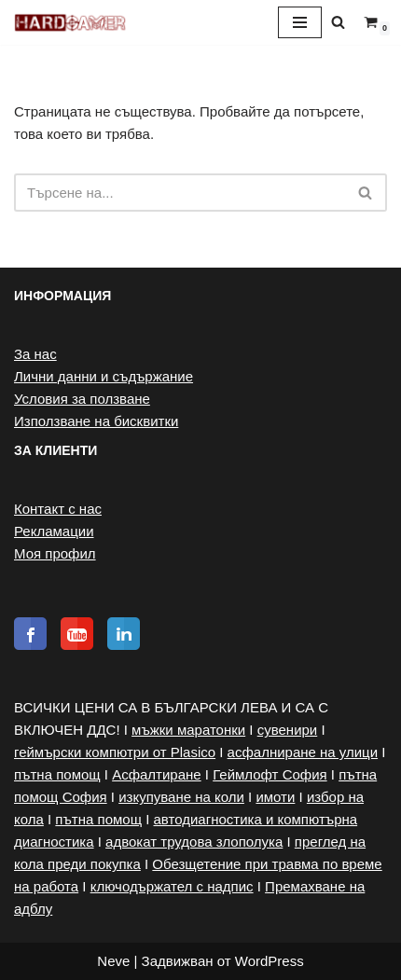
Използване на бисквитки (96, 421)
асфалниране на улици (303, 752)
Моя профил (55, 553)
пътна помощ (57, 774)
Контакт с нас (58, 509)
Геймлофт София (270, 774)
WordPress (270, 961)
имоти (275, 797)
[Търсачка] (338, 22)
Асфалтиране (157, 774)
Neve (113, 961)
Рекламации (54, 531)
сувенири (288, 730)
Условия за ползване (82, 399)
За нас (35, 354)
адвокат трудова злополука (194, 842)
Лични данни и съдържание (104, 376)
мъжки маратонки (188, 730)
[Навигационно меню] (300, 22)
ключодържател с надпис (172, 886)
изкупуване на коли (181, 797)
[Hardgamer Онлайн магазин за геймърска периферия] (70, 22)
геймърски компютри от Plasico (115, 752)
